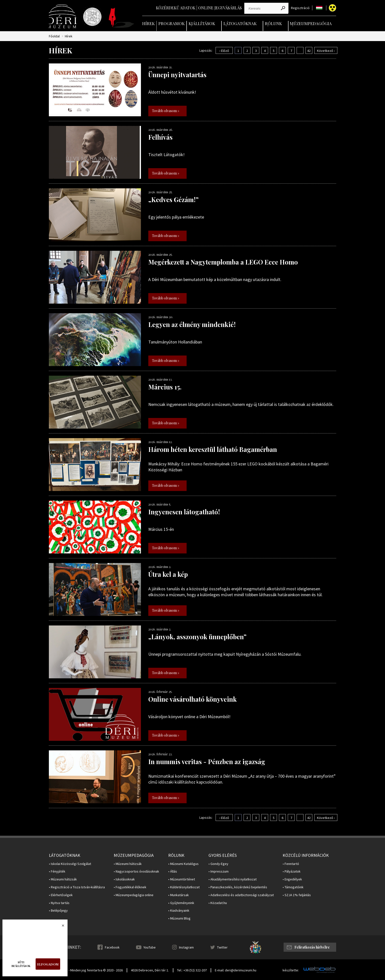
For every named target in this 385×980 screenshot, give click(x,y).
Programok (172, 23)
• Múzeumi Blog (179, 918)
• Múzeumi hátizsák (63, 879)
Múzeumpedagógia (311, 23)
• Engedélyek (292, 879)
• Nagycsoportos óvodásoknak (136, 871)
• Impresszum (219, 871)
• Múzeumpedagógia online (134, 895)
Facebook (112, 947)
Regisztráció (300, 8)
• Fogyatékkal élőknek (130, 887)
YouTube (150, 947)
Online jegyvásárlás (220, 8)
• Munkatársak (179, 895)
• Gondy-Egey (218, 864)
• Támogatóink (293, 887)
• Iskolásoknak (124, 879)
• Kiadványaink (179, 911)
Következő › (326, 51)
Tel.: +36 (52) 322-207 (192, 970)
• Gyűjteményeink (181, 903)
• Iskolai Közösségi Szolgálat (70, 864)
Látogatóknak (240, 23)
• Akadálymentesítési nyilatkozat (233, 879)
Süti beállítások (21, 964)
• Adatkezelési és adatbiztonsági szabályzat (241, 895)
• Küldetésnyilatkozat (184, 887)
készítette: (291, 970)
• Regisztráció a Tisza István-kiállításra (77, 887)
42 (309, 51)
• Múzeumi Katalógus (183, 864)
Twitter (222, 947)
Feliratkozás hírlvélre (312, 947)
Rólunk (273, 23)
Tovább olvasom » (166, 111)
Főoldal (54, 36)
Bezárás (60, 927)
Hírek (148, 23)
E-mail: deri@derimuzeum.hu (236, 970)
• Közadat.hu (218, 903)
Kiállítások (202, 23)
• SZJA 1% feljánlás (297, 895)
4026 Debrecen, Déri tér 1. (150, 970)
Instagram (186, 947)
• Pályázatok (292, 871)
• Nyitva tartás (59, 903)
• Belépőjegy (58, 911)
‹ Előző (224, 51)
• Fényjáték (57, 871)
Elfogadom (48, 964)
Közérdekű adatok (176, 8)
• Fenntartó (291, 864)
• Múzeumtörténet (182, 879)
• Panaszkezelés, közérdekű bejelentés (238, 887)
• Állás (173, 871)
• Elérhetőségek (61, 895)
